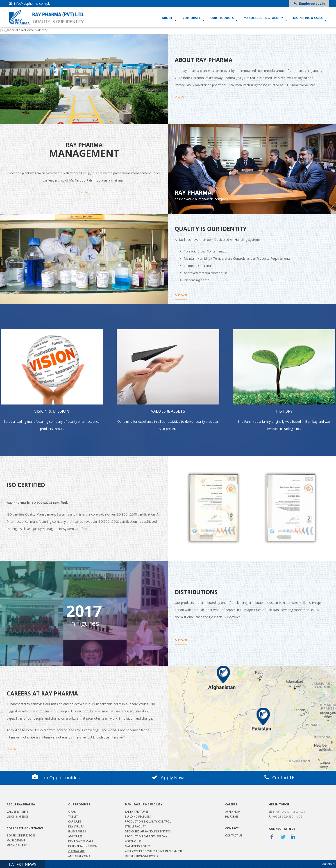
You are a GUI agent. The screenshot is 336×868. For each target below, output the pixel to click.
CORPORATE (194, 19)
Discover (181, 97)
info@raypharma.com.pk (29, 3)
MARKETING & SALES (310, 19)
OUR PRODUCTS (224, 19)
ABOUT (169, 19)
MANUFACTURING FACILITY (266, 19)
